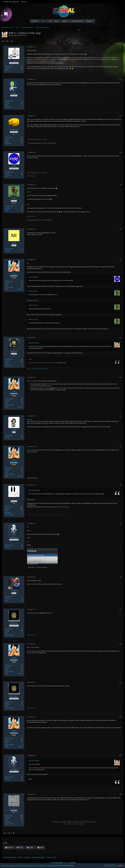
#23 (120, 116)
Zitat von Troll (33, 291)
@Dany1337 (30, 381)
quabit (19, 289)
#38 (120, 717)
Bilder (7, 70)
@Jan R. (29, 651)
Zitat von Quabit (34, 343)
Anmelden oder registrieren (11, 2)
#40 (120, 794)
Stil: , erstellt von (62, 863)
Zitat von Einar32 (34, 490)
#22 (120, 79)
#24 (120, 152)
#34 (120, 577)
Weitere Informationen (110, 866)
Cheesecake (44, 143)
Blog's (29, 369)
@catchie (29, 450)
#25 (120, 185)
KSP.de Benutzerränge (62, 507)
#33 (120, 523)
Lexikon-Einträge (9, 287)
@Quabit (29, 419)
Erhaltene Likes (9, 66)
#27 (120, 260)
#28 (120, 338)
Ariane (29, 192)
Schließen (120, 866)
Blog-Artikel (8, 107)
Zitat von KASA (33, 277)
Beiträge (7, 68)
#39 (120, 755)
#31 (120, 446)
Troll (42, 220)
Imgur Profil (35, 369)
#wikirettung (31, 635)
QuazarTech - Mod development (74, 824)
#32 (120, 485)
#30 (120, 416)
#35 (120, 609)
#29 (120, 377)
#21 (120, 47)
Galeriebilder (45, 369)
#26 (120, 229)
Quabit (12, 35)
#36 (120, 644)
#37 (120, 682)
